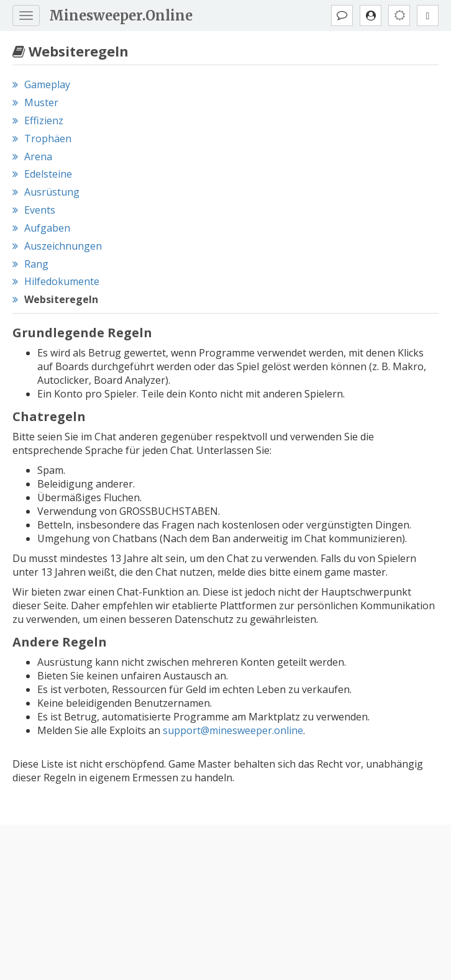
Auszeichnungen (63, 246)
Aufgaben (47, 228)
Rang (36, 264)
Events (40, 210)
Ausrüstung (52, 192)
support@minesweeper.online (233, 730)
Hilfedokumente (62, 281)
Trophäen (48, 138)
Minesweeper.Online (121, 16)
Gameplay (47, 84)
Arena (38, 157)
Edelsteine (48, 174)
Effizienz (44, 120)
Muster (41, 102)
